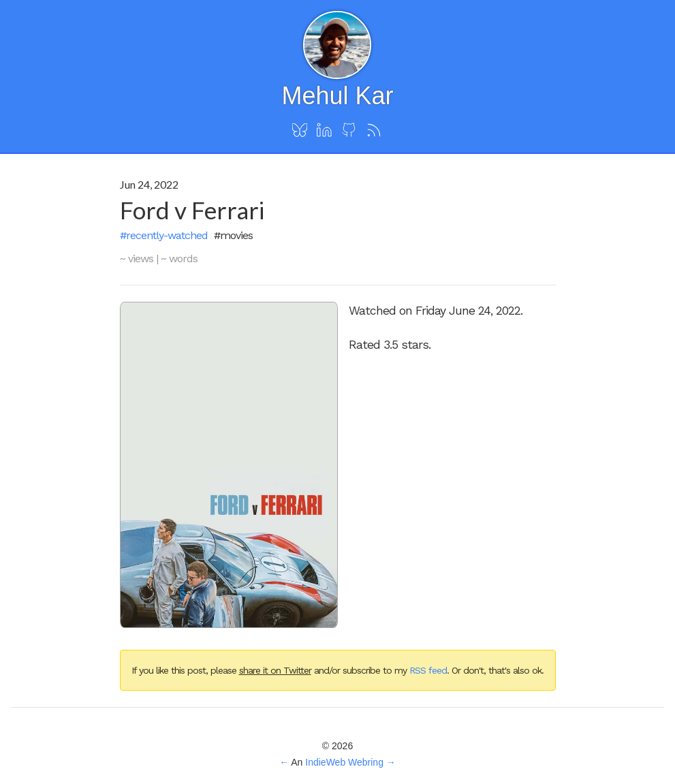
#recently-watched (164, 235)
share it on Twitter (275, 670)
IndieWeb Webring (344, 762)
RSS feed (428, 670)
